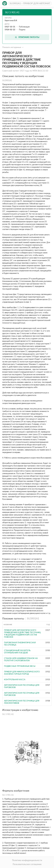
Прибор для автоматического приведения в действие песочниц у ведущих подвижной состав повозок (22, 634)
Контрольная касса (15, 679)
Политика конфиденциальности (27, 860)
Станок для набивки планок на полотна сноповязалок (21, 659)
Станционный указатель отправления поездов (17, 651)
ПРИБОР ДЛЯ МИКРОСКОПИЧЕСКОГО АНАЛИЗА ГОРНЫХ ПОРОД (22, 673)
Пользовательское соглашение (27, 864)
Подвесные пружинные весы (20, 666)
